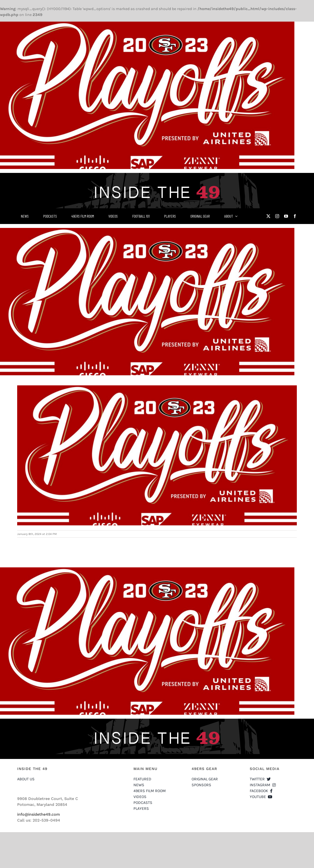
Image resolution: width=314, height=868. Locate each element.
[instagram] (277, 216)
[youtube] (286, 216)
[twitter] (268, 216)
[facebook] (295, 216)
